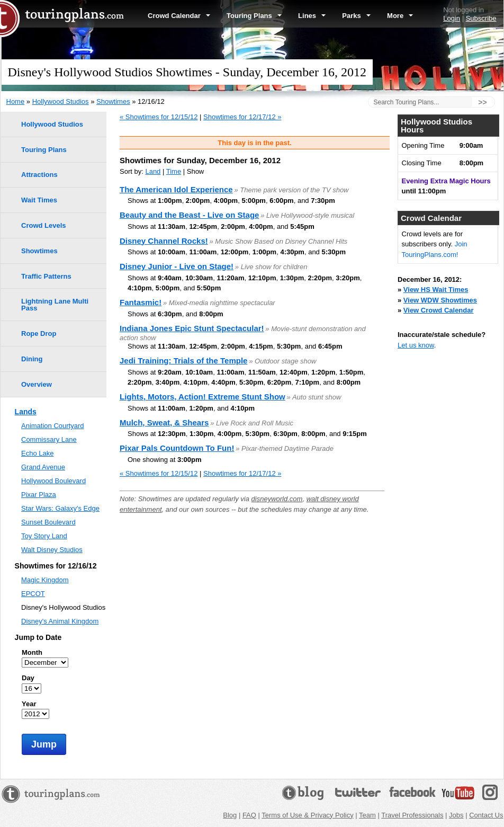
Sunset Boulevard (48, 522)
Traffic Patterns (46, 276)
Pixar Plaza (39, 495)
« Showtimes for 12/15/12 (159, 117)
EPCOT (33, 594)
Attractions (39, 175)
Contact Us (486, 815)
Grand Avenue (43, 467)
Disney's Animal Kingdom (60, 621)
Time (174, 171)
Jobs (456, 815)
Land (153, 171)
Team (367, 815)
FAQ (249, 815)
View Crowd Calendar (439, 310)
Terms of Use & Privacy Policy (307, 815)
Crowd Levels (44, 225)
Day (28, 678)
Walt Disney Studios (52, 550)
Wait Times (39, 200)
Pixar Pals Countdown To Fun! (177, 448)
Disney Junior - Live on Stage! (177, 266)
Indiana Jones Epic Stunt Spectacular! (192, 328)
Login (452, 18)
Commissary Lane (49, 439)
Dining (32, 359)
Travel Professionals (412, 815)
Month (32, 652)
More (400, 16)
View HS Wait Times (436, 290)
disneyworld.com (277, 499)
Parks (356, 16)
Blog (230, 815)
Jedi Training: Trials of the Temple (183, 361)
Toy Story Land (44, 536)
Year (29, 704)
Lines (312, 16)
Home (16, 101)
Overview (37, 384)
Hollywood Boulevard (53, 481)
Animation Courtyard (53, 426)
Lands (26, 412)
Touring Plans (254, 16)
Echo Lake (37, 453)
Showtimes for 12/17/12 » (242, 117)
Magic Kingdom (45, 580)
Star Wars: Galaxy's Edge (60, 508)
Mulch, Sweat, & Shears (164, 423)
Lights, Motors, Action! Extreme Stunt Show (202, 397)
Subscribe (481, 18)
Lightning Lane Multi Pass (55, 305)
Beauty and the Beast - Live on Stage (189, 215)
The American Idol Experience (176, 189)
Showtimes (113, 101)
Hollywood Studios (61, 101)
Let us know (416, 345)
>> (482, 102)
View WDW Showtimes (440, 300)
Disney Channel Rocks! (164, 241)
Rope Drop (39, 334)
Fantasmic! (141, 302)
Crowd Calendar (179, 16)
